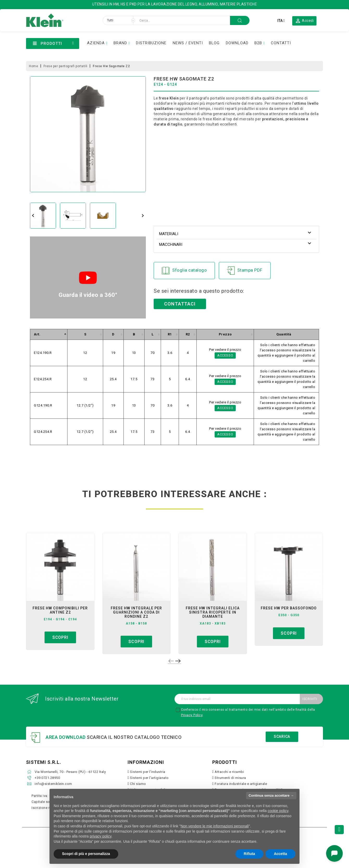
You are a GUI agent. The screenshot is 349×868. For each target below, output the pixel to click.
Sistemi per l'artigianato (149, 778)
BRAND (120, 43)
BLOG (214, 43)
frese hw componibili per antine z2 (60, 610)
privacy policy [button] (101, 836)
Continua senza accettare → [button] (271, 795)
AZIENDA (96, 43)
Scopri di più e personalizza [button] (86, 854)
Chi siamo (138, 784)
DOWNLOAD (237, 43)
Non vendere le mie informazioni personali (214, 826)
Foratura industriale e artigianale (241, 784)
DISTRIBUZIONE (151, 43)
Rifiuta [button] (250, 854)
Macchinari (171, 245)
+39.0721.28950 (47, 778)
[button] (304, 21)
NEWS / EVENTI (188, 43)
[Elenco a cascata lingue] (281, 21)
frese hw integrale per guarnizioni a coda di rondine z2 (136, 612)
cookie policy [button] (278, 811)
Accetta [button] (280, 854)
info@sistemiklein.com (53, 784)
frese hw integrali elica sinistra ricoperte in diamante (213, 612)
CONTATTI (281, 43)
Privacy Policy (192, 715)
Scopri (60, 637)
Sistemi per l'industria (148, 772)
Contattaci (180, 304)
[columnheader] (49, 335)
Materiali (169, 234)
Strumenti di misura (230, 778)
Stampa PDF (245, 271)
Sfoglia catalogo (184, 271)
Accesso (225, 355)
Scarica (282, 736)
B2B (258, 43)
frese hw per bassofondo (289, 608)
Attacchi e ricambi (229, 772)
